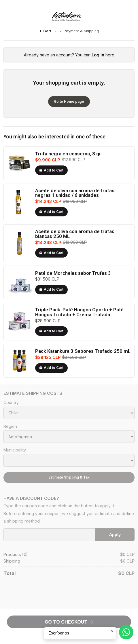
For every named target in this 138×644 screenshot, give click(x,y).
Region (10, 426)
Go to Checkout (69, 622)
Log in (98, 55)
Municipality (15, 450)
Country (11, 403)
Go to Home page (69, 101)
